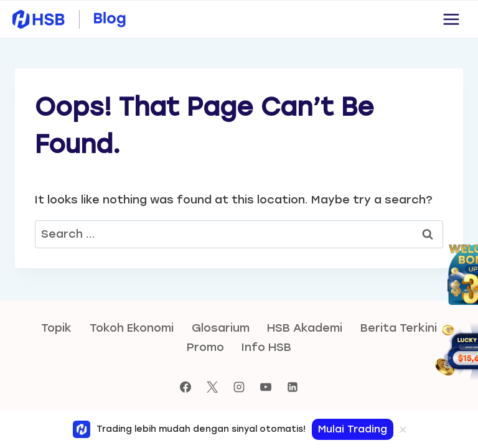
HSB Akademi (305, 328)
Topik (56, 328)
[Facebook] (185, 387)
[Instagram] (239, 387)
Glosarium (221, 328)
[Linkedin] (293, 387)
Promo (205, 347)
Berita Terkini (399, 328)
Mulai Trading (353, 429)
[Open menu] (451, 19)
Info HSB (266, 347)
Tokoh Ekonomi (132, 328)
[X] (212, 387)
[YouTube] (266, 387)
